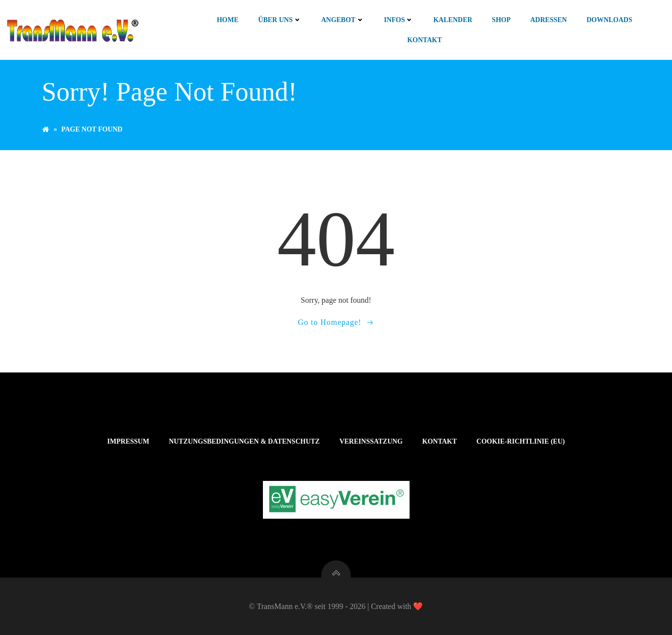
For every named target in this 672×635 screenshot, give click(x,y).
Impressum (129, 441)
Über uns (280, 20)
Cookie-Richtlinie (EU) (520, 441)
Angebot (343, 20)
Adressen (549, 20)
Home (228, 20)
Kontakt (425, 40)
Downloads (609, 20)
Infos (399, 20)
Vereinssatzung (371, 441)
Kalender (452, 20)
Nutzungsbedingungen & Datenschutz (244, 441)
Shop (501, 20)
